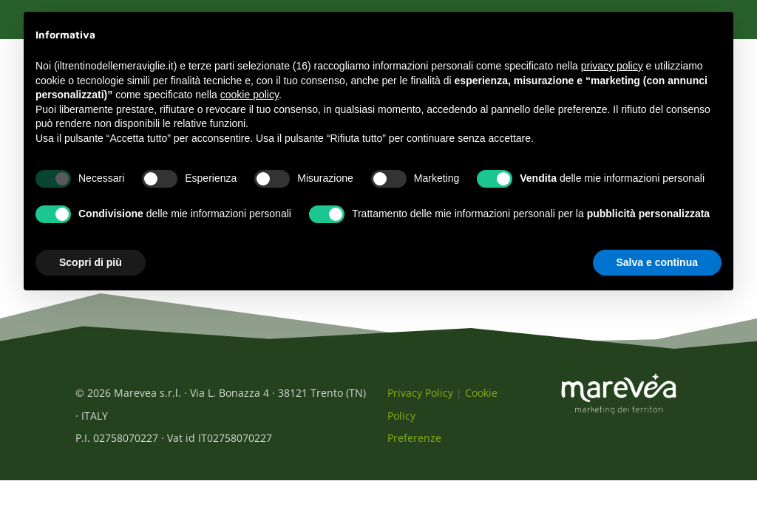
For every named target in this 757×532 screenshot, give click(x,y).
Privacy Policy (420, 401)
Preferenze (414, 446)
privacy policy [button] (612, 66)
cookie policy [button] (249, 95)
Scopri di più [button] (91, 262)
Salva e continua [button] (657, 262)
